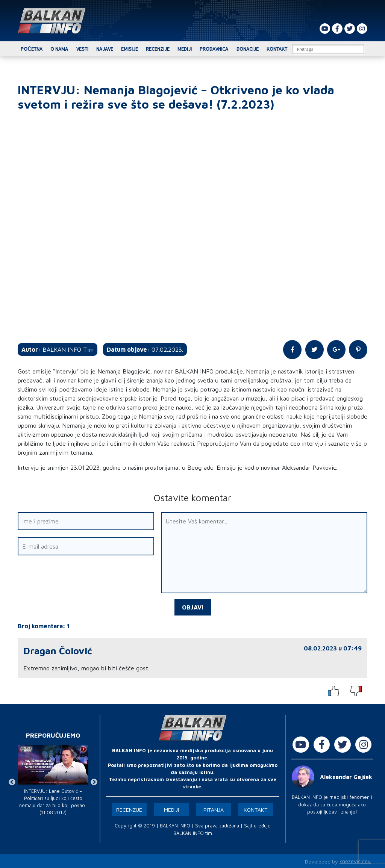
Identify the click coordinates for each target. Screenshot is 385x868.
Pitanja (214, 809)
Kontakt (277, 49)
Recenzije (158, 49)
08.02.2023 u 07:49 (333, 647)
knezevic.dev (355, 861)
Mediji (185, 49)
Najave (105, 49)
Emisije (130, 49)
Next (94, 782)
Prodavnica (214, 49)
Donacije (248, 49)
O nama (59, 49)
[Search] (328, 49)
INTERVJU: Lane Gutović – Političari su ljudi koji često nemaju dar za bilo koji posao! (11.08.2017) (53, 801)
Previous (12, 782)
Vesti (82, 49)
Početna (32, 49)
